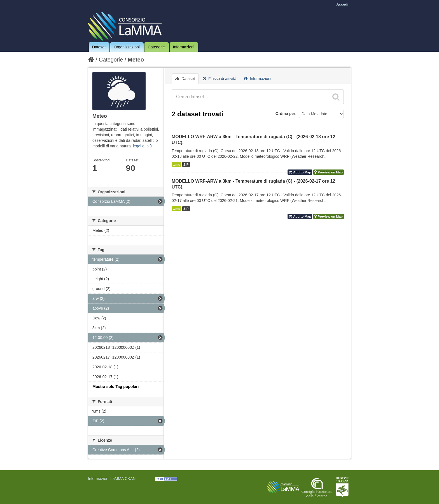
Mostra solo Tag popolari (115, 387)
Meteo (136, 60)
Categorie (156, 47)
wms (176, 164)
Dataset (99, 47)
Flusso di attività (219, 79)
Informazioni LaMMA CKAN (112, 479)
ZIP (186, 164)
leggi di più (142, 146)
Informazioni (184, 47)
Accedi (342, 4)
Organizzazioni (127, 47)
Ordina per (285, 114)
